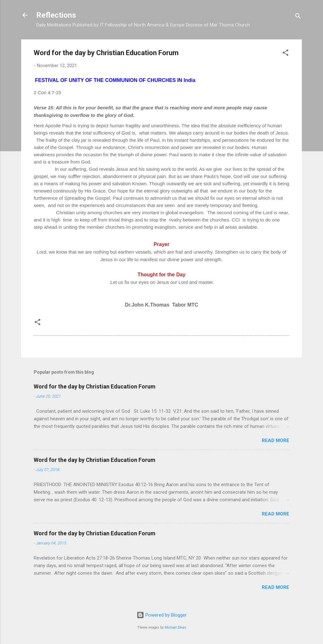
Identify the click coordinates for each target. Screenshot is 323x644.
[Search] (298, 17)
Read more (276, 440)
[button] (285, 54)
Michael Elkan (175, 627)
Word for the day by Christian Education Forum (95, 386)
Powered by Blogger (162, 615)
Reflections (56, 15)
